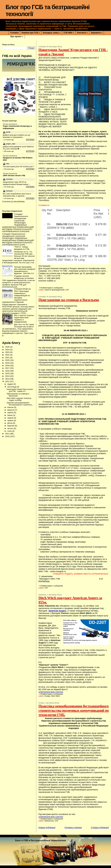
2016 (8, 371)
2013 (8, 379)
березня (11, 426)
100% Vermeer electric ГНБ (14, 176)
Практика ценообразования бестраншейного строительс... (20, 404)
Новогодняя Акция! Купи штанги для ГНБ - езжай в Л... (20, 390)
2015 (8, 373)
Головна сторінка (73, 827)
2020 (8, 360)
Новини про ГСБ (31, 33)
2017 (8, 368)
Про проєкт (17, 36)
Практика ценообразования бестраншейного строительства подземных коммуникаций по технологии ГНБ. (74, 710)
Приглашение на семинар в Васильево (69, 300)
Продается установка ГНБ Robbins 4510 (18, 159)
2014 (8, 376)
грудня (10, 384)
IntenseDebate (19, 202)
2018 (8, 366)
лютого (10, 428)
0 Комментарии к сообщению (51, 288)
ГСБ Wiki (69, 33)
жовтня (11, 407)
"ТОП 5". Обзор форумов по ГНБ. (22, 248)
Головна (14, 33)
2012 (8, 381)
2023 (8, 352)
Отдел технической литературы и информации (17, 127)
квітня (10, 423)
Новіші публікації (47, 827)
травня (10, 420)
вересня (11, 410)
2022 (8, 355)
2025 (8, 347)
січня (10, 431)
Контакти (82, 33)
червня (10, 418)
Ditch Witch (56, 696)
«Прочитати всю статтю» (51, 692)
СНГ (67, 290)
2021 (8, 358)
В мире (47, 696)
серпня (10, 413)
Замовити (97, 33)
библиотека (49, 821)
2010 (8, 436)
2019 (8, 363)
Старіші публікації (100, 827)
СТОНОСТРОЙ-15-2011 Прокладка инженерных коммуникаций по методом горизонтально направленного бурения (17, 296)
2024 (8, 350)
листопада (12, 387)
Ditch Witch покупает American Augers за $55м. (19, 399)
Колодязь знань (52, 33)
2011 (8, 434)
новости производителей (54, 290)
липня (10, 415)
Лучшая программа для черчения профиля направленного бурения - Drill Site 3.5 (25, 270)
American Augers (57, 611)
